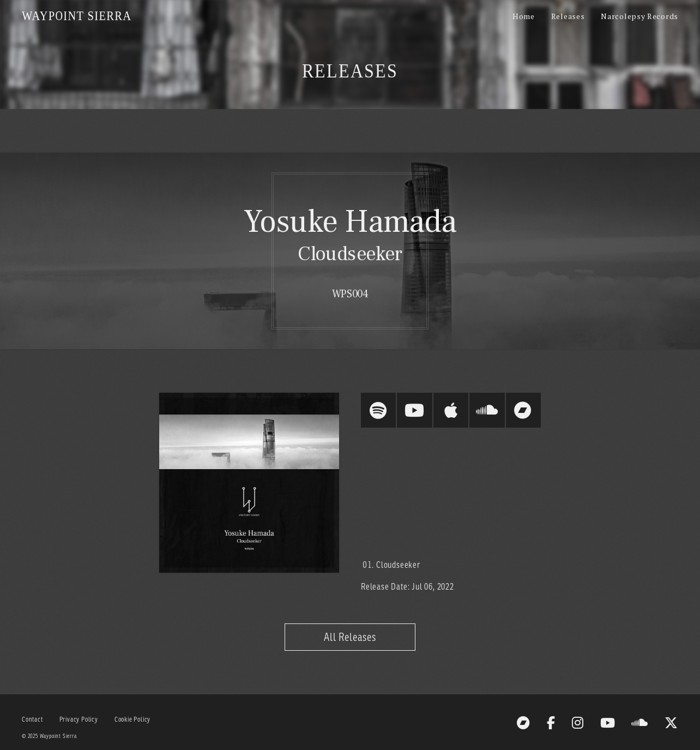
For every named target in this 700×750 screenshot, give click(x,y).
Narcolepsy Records (639, 16)
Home (524, 16)
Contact (32, 719)
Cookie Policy (132, 719)
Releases (568, 16)
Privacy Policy (79, 719)
